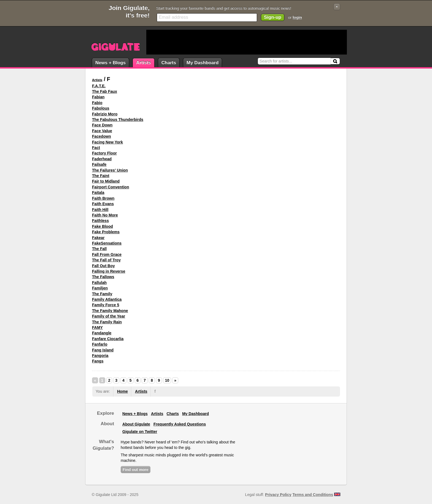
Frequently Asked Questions (180, 424)
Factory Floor (104, 153)
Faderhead (102, 159)
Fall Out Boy (103, 266)
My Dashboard (202, 63)
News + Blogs (110, 63)
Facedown (102, 136)
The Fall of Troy (106, 260)
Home (122, 391)
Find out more (136, 470)
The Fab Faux (105, 91)
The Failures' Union (110, 170)
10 (167, 380)
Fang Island (103, 350)
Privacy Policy (278, 495)
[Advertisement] (247, 42)
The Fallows (103, 277)
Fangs (98, 361)
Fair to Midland (106, 181)
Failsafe (99, 164)
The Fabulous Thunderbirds (118, 120)
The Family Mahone (110, 311)
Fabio (97, 103)
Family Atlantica (107, 299)
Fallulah (99, 283)
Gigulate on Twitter (140, 432)
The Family (102, 294)
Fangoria (100, 356)
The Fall (99, 249)
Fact (96, 148)
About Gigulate (136, 424)
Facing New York (107, 142)
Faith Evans (103, 204)
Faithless (100, 221)
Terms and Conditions (313, 495)
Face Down (102, 125)
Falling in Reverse (109, 271)
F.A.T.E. (99, 86)
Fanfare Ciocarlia (108, 339)
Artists (143, 63)
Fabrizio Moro (105, 114)
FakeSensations (107, 243)
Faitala (98, 193)
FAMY (97, 327)
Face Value (102, 131)
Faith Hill (100, 210)
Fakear (98, 238)
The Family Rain (107, 322)
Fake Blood (102, 226)
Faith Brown (103, 198)
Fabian (98, 97)
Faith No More (105, 215)
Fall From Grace (107, 254)
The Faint (101, 176)
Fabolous (101, 108)
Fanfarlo (100, 344)
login (297, 17)
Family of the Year (109, 316)
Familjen (100, 288)
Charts (169, 63)
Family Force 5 (106, 305)
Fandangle (102, 333)
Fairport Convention (111, 187)
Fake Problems (106, 232)
